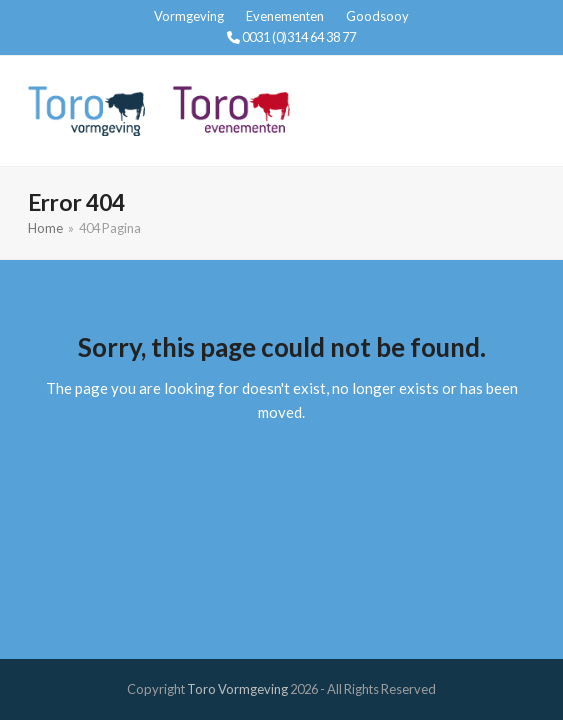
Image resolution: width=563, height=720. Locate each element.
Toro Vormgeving (237, 689)
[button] (524, 110)
